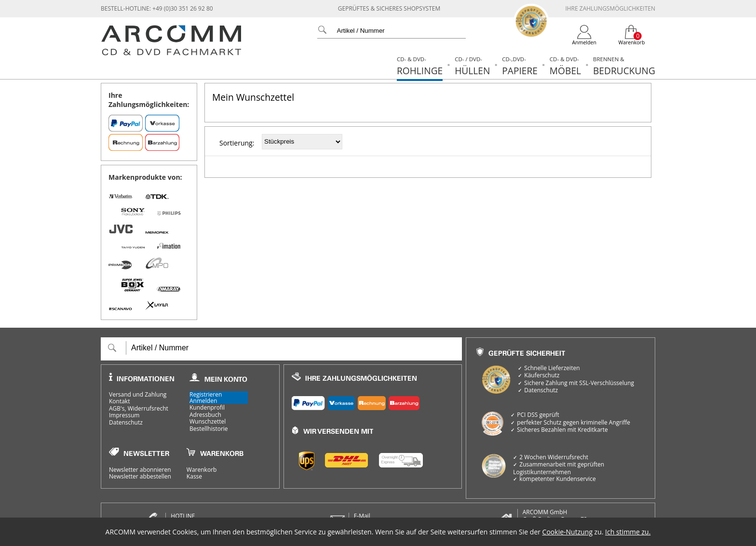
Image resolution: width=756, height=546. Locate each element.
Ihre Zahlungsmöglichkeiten (610, 8)
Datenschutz (126, 423)
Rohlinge (420, 66)
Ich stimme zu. (628, 532)
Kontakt (119, 401)
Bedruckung (624, 66)
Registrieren (206, 394)
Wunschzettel (208, 422)
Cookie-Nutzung (567, 532)
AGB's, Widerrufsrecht (139, 409)
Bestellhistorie (209, 429)
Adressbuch (205, 415)
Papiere (520, 66)
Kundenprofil (207, 408)
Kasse (194, 477)
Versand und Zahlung (138, 395)
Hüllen (472, 66)
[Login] (584, 35)
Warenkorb (202, 470)
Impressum (124, 415)
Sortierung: (237, 143)
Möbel (565, 66)
